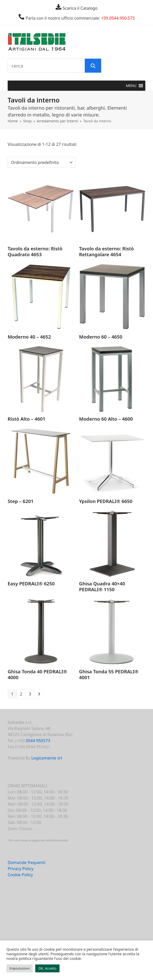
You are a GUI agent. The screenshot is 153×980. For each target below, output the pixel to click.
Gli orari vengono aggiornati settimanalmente (38, 840)
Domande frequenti (27, 862)
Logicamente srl (47, 758)
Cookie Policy (20, 875)
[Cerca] (93, 66)
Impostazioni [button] (20, 968)
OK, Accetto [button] (47, 968)
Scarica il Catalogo (80, 8)
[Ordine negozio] (42, 162)
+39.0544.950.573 (118, 18)
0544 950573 (38, 741)
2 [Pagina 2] (21, 694)
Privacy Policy (21, 869)
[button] (131, 86)
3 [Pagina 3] (30, 694)
